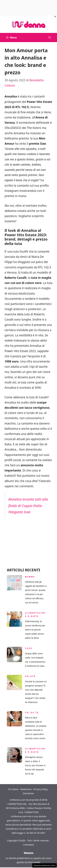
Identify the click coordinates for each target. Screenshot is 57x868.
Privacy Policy (41, 789)
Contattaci (29, 845)
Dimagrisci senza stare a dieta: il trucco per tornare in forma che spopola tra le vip (35, 765)
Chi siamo (13, 789)
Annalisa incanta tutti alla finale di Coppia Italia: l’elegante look (28, 506)
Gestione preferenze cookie (44, 865)
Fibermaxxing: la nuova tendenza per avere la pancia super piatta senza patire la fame (35, 630)
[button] (50, 38)
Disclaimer (28, 793)
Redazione (26, 789)
